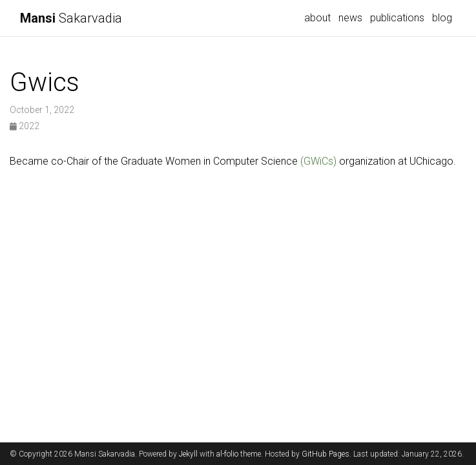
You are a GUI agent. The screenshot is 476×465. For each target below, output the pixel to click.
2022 (25, 126)
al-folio (227, 454)
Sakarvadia (71, 18)
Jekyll (188, 454)
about (317, 18)
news (350, 18)
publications (397, 18)
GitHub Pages (326, 454)
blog (442, 18)
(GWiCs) (318, 161)
